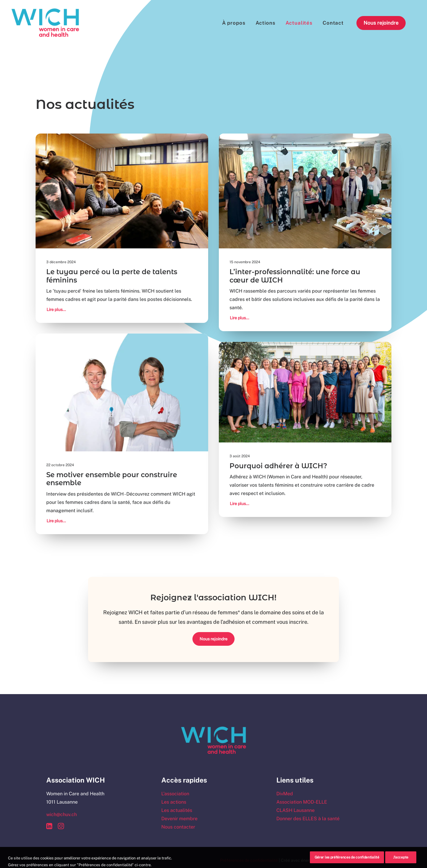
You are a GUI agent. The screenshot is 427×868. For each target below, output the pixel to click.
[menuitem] (234, 23)
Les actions (174, 802)
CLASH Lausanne (295, 810)
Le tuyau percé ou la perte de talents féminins (112, 276)
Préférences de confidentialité (249, 860)
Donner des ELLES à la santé (308, 819)
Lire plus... (56, 310)
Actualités (299, 23)
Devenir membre (179, 819)
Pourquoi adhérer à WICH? (278, 466)
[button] (122, 191)
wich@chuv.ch (62, 814)
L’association (175, 794)
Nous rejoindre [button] (213, 639)
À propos (234, 23)
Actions (266, 23)
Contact (333, 23)
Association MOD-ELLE (302, 802)
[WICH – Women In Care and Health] (45, 23)
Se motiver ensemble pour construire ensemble (112, 479)
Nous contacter (178, 827)
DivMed (285, 794)
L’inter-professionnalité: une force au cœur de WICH (295, 276)
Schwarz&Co (368, 860)
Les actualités (177, 810)
